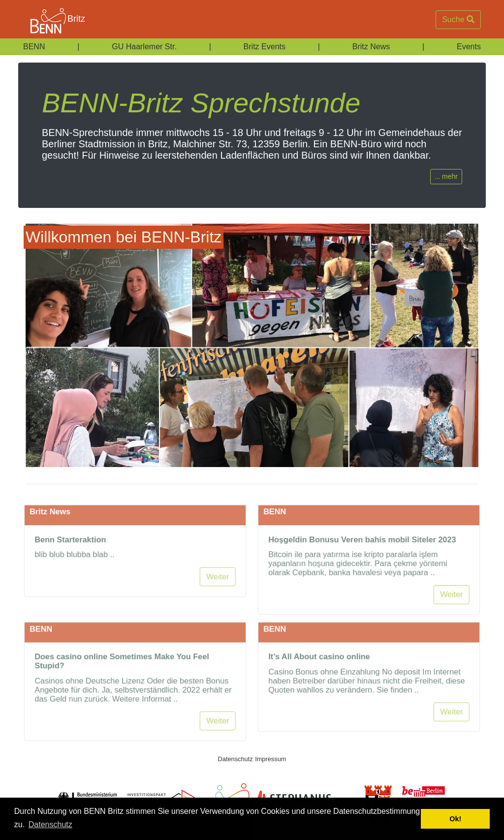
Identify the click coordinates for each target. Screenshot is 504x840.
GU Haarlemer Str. (144, 47)
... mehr (446, 176)
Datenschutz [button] (50, 824)
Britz (52, 19)
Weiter (220, 603)
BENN (34, 47)
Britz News (371, 47)
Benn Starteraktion (69, 565)
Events (469, 47)
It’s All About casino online (318, 682)
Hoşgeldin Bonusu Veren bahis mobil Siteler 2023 (362, 565)
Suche (458, 19)
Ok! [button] (455, 819)
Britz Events (265, 47)
